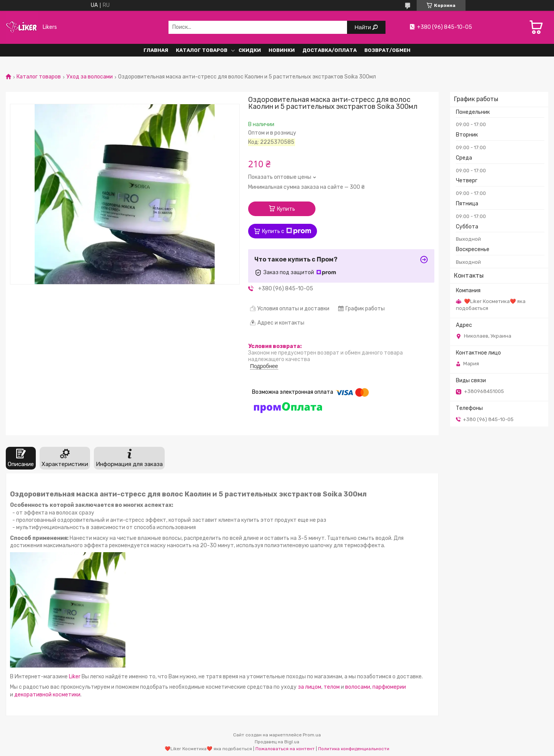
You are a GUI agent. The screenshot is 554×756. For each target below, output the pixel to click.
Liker (75, 677)
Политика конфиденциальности (354, 749)
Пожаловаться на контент (285, 749)
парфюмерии (389, 687)
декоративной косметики (47, 695)
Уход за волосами (90, 77)
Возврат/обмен (387, 50)
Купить (286, 209)
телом (332, 687)
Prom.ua (312, 735)
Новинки (282, 50)
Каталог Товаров (202, 50)
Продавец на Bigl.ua (277, 742)
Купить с (287, 231)
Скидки (250, 50)
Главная (156, 50)
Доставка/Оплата (330, 50)
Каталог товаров (39, 77)
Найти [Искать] (364, 27)
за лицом (310, 687)
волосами (358, 687)
